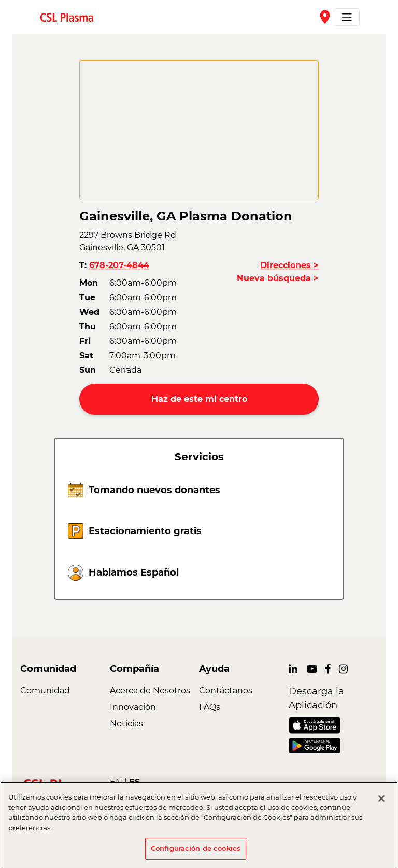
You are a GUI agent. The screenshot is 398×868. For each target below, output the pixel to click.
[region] (199, 825)
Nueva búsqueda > (278, 278)
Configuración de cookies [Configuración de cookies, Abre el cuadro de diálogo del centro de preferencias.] (196, 848)
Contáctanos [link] (226, 690)
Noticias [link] (126, 724)
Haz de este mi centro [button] (199, 399)
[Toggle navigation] (347, 17)
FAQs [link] (210, 707)
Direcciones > (289, 265)
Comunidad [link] (45, 690)
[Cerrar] (381, 799)
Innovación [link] (133, 707)
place (325, 17)
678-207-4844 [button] (119, 265)
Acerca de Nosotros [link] (150, 690)
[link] (71, 17)
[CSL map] (199, 130)
